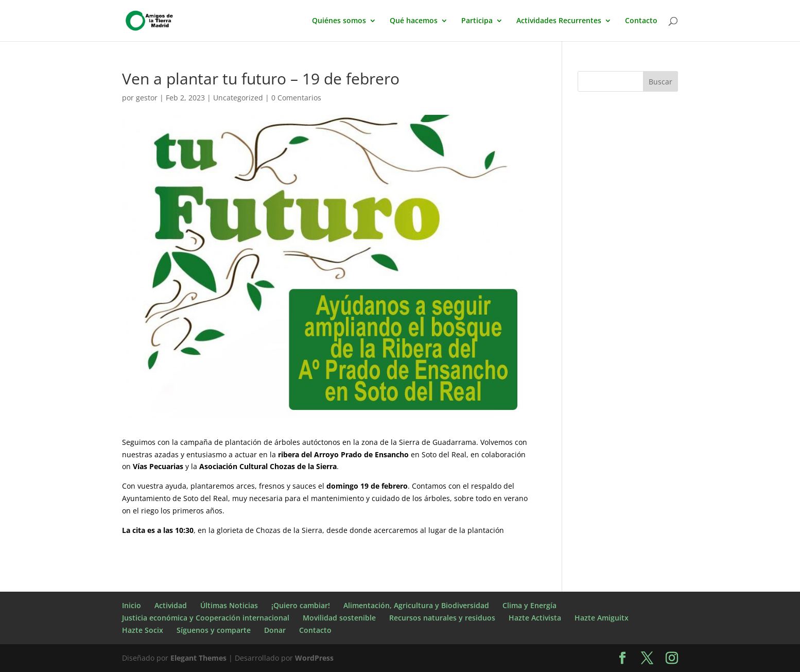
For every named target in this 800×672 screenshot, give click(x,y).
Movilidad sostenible (339, 618)
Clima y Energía (529, 605)
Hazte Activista (535, 618)
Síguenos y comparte (214, 630)
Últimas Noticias (229, 605)
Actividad (171, 605)
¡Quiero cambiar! (301, 605)
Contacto (641, 21)
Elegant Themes (198, 658)
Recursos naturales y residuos (442, 618)
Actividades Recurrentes (559, 21)
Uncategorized (238, 98)
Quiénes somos (339, 21)
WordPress (314, 658)
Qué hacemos (414, 21)
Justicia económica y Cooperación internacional (206, 618)
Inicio (132, 605)
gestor (147, 98)
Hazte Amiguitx (602, 618)
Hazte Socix (143, 630)
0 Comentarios (296, 98)
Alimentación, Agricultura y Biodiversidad (416, 605)
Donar (275, 630)
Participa (477, 21)
